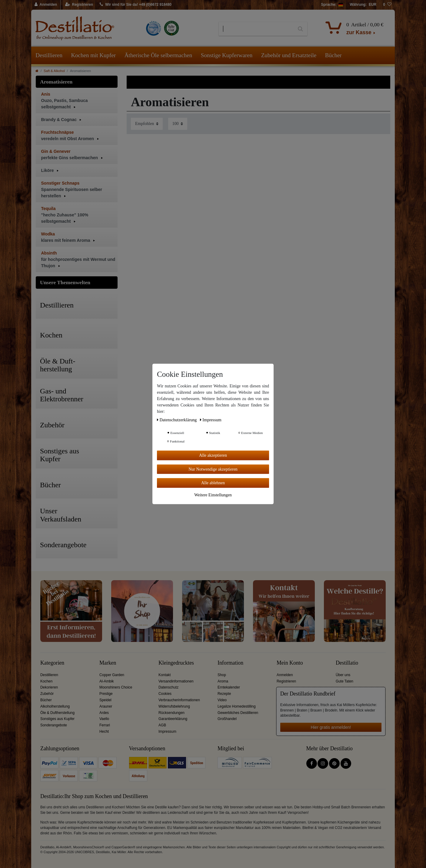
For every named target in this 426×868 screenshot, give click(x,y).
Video (222, 700)
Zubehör (47, 694)
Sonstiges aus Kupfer (57, 719)
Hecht (104, 732)
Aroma (223, 681)
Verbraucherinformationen (179, 700)
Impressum (167, 732)
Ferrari (105, 725)
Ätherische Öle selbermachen (158, 55)
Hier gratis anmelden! (331, 727)
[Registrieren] (79, 5)
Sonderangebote (54, 725)
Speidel (105, 700)
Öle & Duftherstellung (57, 713)
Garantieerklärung (173, 719)
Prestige (106, 694)
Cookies (165, 694)
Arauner (106, 706)
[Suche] (300, 29)
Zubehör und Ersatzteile (289, 55)
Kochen (46, 681)
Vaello (104, 719)
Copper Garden (112, 675)
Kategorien (52, 663)
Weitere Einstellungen (213, 495)
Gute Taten (344, 681)
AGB (162, 725)
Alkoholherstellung (55, 706)
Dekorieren (49, 687)
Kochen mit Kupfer (93, 55)
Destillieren (49, 55)
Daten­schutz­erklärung (177, 420)
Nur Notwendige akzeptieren (213, 469)
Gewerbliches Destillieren (238, 713)
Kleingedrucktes (176, 663)
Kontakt (165, 675)
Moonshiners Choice (116, 687)
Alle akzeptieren (213, 455)
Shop (222, 675)
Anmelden (285, 675)
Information (230, 663)
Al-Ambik (107, 681)
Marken (108, 663)
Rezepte (224, 694)
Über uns (343, 675)
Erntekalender (229, 687)
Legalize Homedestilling (237, 706)
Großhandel (227, 719)
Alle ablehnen (213, 483)
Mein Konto (290, 663)
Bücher (333, 55)
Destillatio (347, 663)
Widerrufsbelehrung (174, 706)
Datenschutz (168, 687)
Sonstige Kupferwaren (227, 55)
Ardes (104, 713)
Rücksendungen (171, 713)
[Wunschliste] (387, 5)
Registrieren (286, 681)
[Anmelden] (46, 5)
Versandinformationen (176, 681)
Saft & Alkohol (54, 71)
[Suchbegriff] (256, 29)
